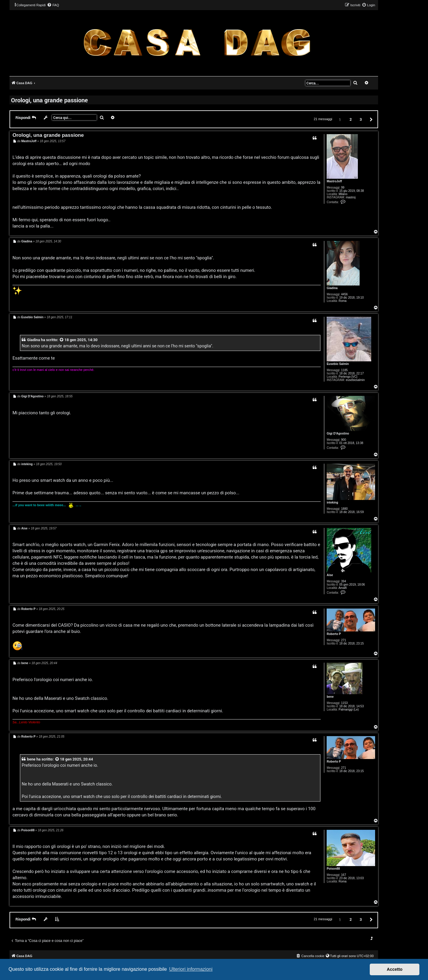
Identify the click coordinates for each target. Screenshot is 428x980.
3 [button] (361, 119)
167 (344, 875)
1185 (344, 370)
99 (343, 188)
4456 (344, 294)
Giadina (332, 288)
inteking (332, 502)
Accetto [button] (395, 969)
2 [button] (351, 119)
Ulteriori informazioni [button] (191, 969)
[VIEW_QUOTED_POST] (62, 340)
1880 (344, 509)
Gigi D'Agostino (338, 433)
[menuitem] (53, 5)
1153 (344, 703)
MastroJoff (334, 181)
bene (330, 697)
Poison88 (333, 869)
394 (344, 581)
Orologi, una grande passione (49, 100)
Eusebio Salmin (338, 364)
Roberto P (334, 634)
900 (344, 440)
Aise (330, 575)
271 (344, 640)
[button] (370, 119)
